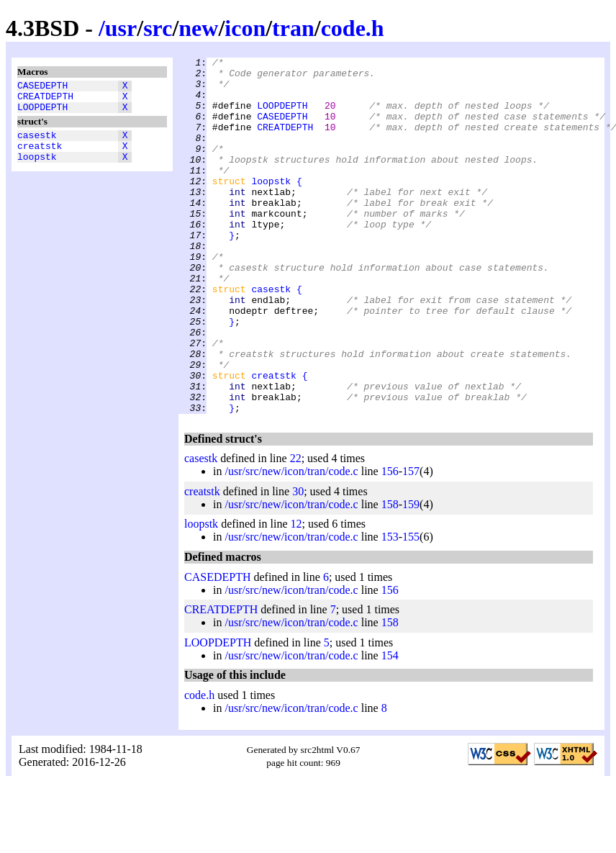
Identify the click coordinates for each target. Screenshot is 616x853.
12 (296, 595)
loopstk (37, 169)
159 (411, 576)
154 (390, 727)
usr (121, 28)
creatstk (40, 156)
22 (296, 529)
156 (390, 542)
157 (411, 542)
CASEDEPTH (42, 87)
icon (245, 28)
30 (298, 563)
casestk (37, 143)
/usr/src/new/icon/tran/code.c (291, 542)
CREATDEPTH (45, 100)
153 (390, 608)
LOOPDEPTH (42, 113)
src (158, 28)
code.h (353, 28)
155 (411, 608)
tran (293, 28)
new (198, 28)
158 (390, 576)
